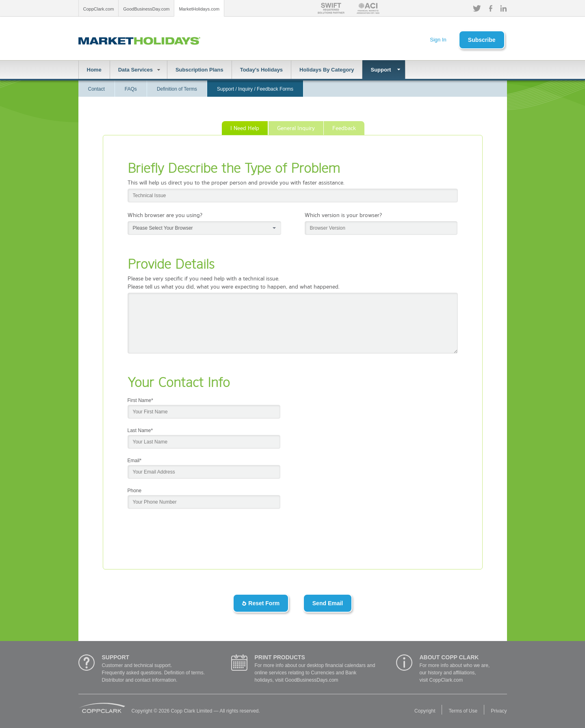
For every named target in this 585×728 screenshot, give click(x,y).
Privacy (499, 711)
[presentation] (189, 529)
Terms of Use (463, 711)
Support (381, 70)
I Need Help (245, 128)
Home (94, 70)
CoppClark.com (99, 9)
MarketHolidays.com (199, 9)
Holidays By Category (327, 70)
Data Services (135, 70)
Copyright (425, 711)
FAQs (131, 89)
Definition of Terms (177, 89)
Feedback (344, 128)
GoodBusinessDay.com (146, 9)
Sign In (438, 40)
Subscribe (482, 40)
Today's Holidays (261, 70)
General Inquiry (296, 128)
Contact (96, 89)
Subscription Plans (199, 70)
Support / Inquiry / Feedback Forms (255, 89)
